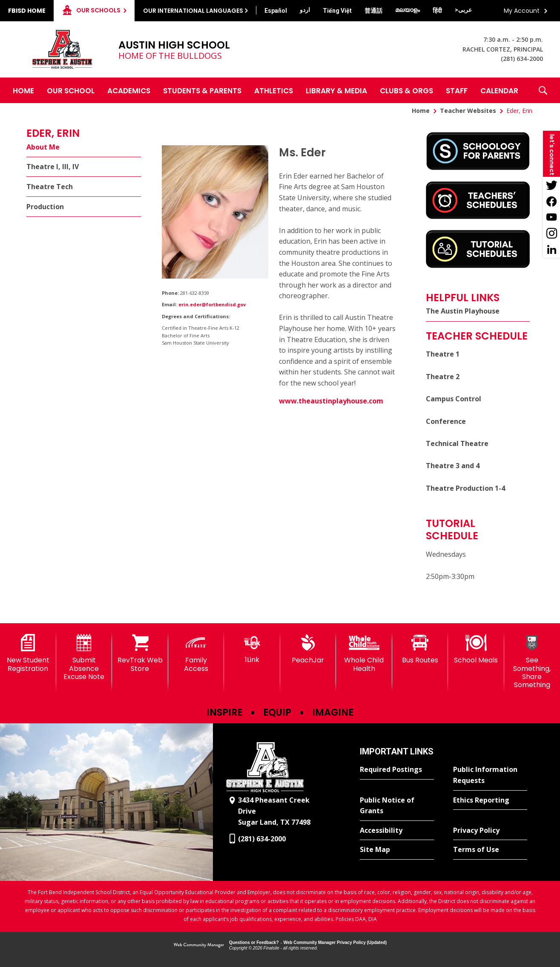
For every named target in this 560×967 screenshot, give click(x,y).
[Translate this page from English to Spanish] (276, 11)
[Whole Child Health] (364, 653)
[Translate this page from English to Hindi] (437, 11)
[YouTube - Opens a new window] (551, 217)
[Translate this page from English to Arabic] (463, 10)
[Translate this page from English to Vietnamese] (337, 11)
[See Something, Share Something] (532, 662)
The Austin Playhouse (463, 311)
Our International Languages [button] (193, 11)
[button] (543, 90)
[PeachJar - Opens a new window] (308, 649)
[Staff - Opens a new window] (457, 90)
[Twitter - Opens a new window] (551, 185)
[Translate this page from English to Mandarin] (373, 11)
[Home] (23, 90)
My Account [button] (522, 11)
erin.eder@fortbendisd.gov (212, 304)
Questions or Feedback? (254, 943)
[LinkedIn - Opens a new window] (551, 250)
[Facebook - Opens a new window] (551, 201)
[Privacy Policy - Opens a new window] (490, 831)
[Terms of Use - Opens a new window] (490, 850)
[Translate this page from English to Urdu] (305, 10)
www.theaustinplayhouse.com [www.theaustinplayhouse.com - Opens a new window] (331, 401)
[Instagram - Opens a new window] (551, 233)
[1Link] (252, 649)
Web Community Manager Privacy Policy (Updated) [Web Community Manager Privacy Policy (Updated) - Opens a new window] (335, 943)
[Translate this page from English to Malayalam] (408, 10)
